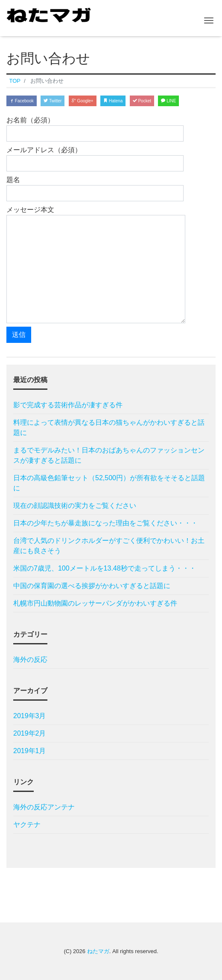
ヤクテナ (27, 825)
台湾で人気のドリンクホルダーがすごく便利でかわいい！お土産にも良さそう (109, 546)
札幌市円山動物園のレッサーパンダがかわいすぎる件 (95, 603)
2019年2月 (30, 733)
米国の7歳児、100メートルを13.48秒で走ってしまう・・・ (105, 568)
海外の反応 (30, 660)
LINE (168, 101)
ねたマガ (98, 951)
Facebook (22, 101)
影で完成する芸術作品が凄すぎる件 (68, 405)
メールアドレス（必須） (95, 159)
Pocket (142, 101)
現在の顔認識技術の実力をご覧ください (75, 506)
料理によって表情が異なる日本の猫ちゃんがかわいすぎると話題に (109, 428)
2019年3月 (30, 716)
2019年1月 (30, 751)
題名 (95, 189)
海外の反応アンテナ (44, 807)
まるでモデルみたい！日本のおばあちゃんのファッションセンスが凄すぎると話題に (109, 455)
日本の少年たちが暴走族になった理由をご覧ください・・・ (105, 523)
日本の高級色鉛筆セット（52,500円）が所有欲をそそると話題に (109, 483)
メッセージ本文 (96, 265)
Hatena (113, 101)
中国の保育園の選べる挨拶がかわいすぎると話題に (92, 586)
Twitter (53, 101)
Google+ (83, 101)
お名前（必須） (95, 129)
